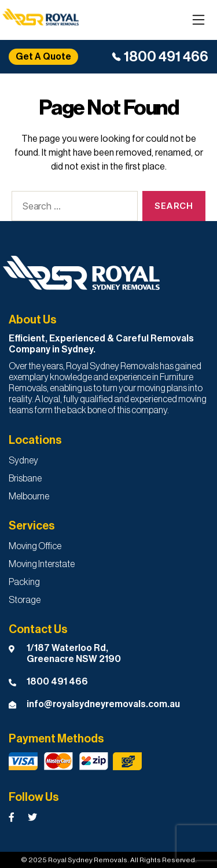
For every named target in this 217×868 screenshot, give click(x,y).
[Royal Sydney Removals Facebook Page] (12, 818)
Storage (25, 600)
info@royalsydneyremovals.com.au (103, 704)
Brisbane (25, 479)
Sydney (23, 461)
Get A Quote (43, 57)
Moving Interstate (42, 564)
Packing (24, 582)
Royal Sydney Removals (88, 860)
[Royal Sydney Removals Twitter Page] (32, 818)
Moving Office (35, 546)
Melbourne (29, 496)
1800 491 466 (166, 57)
